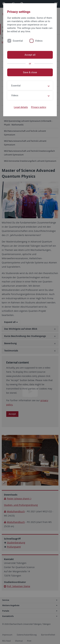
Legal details (21, 107)
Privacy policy (39, 107)
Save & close (30, 72)
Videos (39, 41)
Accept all (30, 55)
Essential (18, 41)
